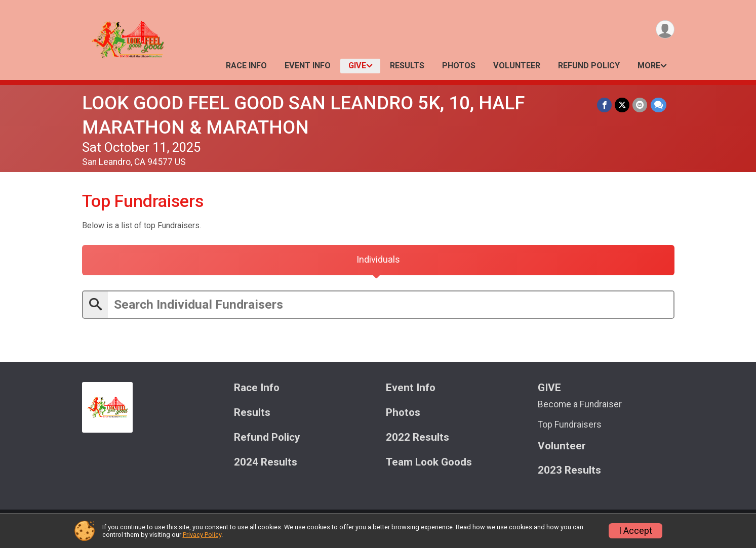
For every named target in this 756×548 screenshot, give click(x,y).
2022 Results (417, 438)
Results (407, 66)
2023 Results (569, 472)
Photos (459, 66)
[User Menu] (665, 30)
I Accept (635, 531)
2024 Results (266, 463)
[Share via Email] (640, 105)
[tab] (378, 261)
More (649, 66)
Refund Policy (589, 66)
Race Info (246, 66)
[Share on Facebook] (605, 105)
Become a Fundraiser (580, 405)
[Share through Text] (659, 105)
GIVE (357, 66)
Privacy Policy (202, 535)
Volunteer (517, 66)
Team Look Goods (429, 463)
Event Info (308, 66)
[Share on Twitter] (623, 105)
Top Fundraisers (570, 426)
